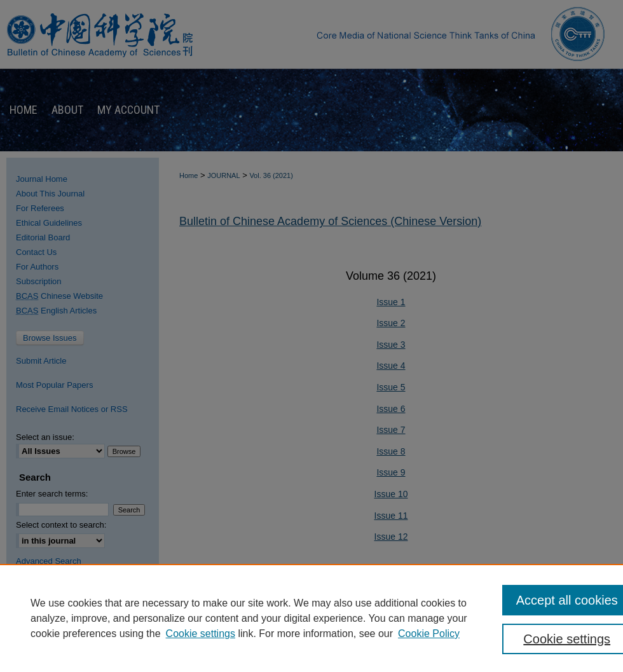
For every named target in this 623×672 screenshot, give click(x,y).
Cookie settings (201, 634)
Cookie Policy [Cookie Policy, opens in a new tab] (429, 634)
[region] (311, 618)
